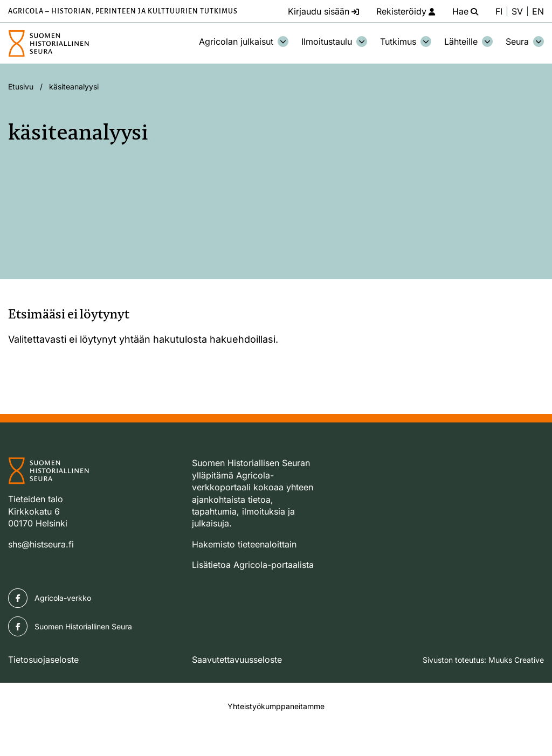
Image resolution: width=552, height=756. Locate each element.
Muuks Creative (516, 660)
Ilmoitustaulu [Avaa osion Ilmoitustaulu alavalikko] (334, 41)
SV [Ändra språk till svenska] (517, 11)
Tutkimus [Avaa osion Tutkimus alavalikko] (406, 41)
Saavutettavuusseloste (237, 660)
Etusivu (21, 86)
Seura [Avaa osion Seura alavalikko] (525, 41)
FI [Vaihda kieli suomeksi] (499, 11)
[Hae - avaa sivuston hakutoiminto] (465, 11)
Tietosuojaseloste (43, 660)
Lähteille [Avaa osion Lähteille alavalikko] (468, 41)
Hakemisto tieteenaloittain (244, 544)
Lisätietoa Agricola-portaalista (253, 565)
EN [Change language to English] (538, 11)
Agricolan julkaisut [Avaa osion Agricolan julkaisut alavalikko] (244, 41)
